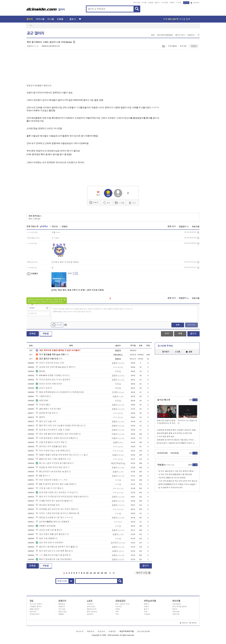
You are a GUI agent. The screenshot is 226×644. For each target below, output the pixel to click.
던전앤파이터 (35, 614)
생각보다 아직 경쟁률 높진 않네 (51, 446)
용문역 (40, 417)
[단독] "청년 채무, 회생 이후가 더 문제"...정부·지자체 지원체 (78, 290)
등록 (178, 325)
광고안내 (101, 631)
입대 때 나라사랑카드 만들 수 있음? (53, 430)
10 (87, 573)
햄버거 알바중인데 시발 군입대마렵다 (54, 559)
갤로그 (157, 3)
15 (106, 573)
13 (98, 573)
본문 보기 (172, 226)
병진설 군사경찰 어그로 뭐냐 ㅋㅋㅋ (53, 518)
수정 (167, 334)
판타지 (175, 609)
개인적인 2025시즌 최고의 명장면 (172, 478)
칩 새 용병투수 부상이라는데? (171, 488)
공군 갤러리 (36, 33)
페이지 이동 (143, 573)
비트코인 (119, 607)
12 (95, 573)
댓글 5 (194, 46)
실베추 (94, 203)
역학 (117, 614)
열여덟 (40, 371)
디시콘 (179, 3)
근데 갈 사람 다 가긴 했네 (48, 488)
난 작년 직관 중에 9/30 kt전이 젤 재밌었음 (175, 474)
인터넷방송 (177, 604)
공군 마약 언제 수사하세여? (49, 543)
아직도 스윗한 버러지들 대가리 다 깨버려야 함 (58, 513)
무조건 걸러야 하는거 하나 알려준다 (53, 380)
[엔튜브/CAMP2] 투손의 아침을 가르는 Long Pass (178, 484)
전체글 (33, 334)
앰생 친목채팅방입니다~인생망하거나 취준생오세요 (60, 392)
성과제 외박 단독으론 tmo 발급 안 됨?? (54, 367)
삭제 (198, 232)
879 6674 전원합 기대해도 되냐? (52, 375)
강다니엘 (62, 609)
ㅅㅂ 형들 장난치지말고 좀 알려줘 (52, 555)
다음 (110, 573)
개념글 (46, 334)
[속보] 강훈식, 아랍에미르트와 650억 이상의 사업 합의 (177, 443)
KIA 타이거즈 (92, 609)
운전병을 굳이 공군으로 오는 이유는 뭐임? (56, 509)
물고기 (146, 609)
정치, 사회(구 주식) (122, 604)
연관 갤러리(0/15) (165, 35)
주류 (146, 612)
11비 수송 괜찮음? (45, 538)
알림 (189, 352)
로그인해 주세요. (166, 346)
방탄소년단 (63, 612)
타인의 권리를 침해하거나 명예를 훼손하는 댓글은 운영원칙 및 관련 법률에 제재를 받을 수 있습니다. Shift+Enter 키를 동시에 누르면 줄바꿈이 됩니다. (93, 310)
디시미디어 (162, 453)
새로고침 (196, 227)
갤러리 (30, 19)
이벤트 (172, 3)
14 (102, 573)
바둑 (117, 612)
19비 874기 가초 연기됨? (48, 409)
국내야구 (90, 604)
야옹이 (146, 607)
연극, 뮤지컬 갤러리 (180, 607)
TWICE (61, 614)
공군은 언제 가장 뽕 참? (48, 530)
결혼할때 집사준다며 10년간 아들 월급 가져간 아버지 (177, 440)
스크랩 (163, 46)
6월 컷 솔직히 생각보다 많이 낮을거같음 (55, 484)
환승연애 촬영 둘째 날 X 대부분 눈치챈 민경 (174, 433)
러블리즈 (62, 607)
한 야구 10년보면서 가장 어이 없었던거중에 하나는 (178, 471)
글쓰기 (193, 334)
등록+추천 (191, 325)
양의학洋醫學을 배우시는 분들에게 (53, 522)
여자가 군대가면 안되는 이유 (50, 363)
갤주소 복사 (180, 35)
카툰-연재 (176, 612)
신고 (132, 203)
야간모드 (195, 3)
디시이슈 (175, 453)
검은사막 (33, 612)
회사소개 (80, 631)
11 (91, 573)
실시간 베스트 (164, 400)
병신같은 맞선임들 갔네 (48, 505)
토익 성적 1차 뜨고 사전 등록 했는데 (53, 551)
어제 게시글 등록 (177, 19)
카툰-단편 (176, 614)
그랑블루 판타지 (36, 607)
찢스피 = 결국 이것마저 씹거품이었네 (54, 463)
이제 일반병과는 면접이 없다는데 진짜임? (56, 438)
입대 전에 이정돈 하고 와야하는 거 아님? (55, 492)
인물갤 (151, 3)
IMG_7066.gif (34, 219)
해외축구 (90, 614)
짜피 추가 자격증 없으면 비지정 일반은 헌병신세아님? (61, 497)
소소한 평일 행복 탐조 (166, 437)
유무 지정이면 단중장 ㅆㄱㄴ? (50, 480)
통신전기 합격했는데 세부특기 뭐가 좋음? (56, 547)
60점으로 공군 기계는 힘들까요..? (52, 459)
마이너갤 (136, 3)
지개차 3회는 (43, 405)
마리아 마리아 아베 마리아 (49, 384)
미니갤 (144, 3)
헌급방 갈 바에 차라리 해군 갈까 (51, 467)
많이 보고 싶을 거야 (46, 421)
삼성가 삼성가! (44, 388)
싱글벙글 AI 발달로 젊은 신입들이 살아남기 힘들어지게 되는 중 (177, 430)
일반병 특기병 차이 (46, 413)
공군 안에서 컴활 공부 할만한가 (51, 534)
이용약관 (112, 631)
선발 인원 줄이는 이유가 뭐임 (50, 442)
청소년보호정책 (144, 631)
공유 (107, 203)
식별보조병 (42, 396)
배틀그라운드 (35, 609)
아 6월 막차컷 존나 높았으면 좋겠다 (53, 501)
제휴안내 (91, 631)
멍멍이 (146, 604)
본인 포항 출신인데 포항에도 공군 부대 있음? (57, 434)
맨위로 (193, 623)
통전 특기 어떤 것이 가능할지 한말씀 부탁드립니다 (59, 426)
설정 (153, 35)
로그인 (186, 3)
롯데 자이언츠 (92, 612)
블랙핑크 (62, 604)
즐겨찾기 (166, 352)
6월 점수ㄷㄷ (43, 476)
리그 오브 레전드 (36, 604)
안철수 (118, 609)
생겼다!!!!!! (42, 401)
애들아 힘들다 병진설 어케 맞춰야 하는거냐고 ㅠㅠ (59, 455)
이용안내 (191, 35)
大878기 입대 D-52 (46, 526)
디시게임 (165, 3)
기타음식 (147, 614)
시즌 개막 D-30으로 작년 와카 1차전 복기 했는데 (178, 481)
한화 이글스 (91, 607)
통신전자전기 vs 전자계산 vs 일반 (52, 472)
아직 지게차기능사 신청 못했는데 (52, 451)
